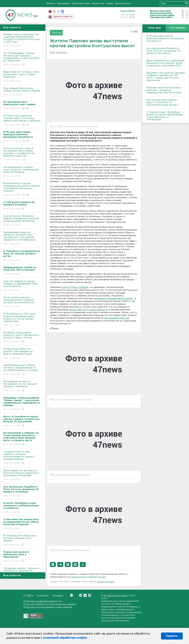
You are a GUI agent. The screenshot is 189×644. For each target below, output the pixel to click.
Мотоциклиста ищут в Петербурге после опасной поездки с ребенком (22, 386)
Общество (98, 3)
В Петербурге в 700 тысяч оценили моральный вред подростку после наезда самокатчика (22, 320)
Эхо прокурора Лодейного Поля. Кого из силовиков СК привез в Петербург (164, 51)
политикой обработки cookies (65, 638)
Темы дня (154, 28)
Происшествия (81, 3)
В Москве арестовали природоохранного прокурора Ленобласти (165, 39)
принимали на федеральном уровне (113, 299)
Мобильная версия (50, 12)
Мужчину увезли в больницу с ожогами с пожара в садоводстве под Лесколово (165, 90)
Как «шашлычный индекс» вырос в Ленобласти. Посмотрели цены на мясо (163, 102)
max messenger (62, 12)
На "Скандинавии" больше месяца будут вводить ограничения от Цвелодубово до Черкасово (22, 59)
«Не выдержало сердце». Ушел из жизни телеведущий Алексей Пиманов (22, 172)
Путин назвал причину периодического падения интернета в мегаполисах (22, 302)
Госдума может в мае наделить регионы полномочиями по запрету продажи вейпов (22, 458)
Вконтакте (71, 595)
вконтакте (54, 12)
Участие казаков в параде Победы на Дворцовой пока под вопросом (22, 286)
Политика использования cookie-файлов (48, 607)
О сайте (28, 596)
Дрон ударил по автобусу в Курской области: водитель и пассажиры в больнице (22, 475)
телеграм (58, 12)
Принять (172, 636)
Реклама (57, 596)
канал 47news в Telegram (84, 577)
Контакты (43, 596)
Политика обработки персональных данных (50, 604)
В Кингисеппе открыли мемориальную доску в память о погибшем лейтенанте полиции (22, 189)
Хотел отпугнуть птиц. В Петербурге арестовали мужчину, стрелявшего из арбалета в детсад (22, 154)
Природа (56, 33)
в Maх (103, 577)
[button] (53, 565)
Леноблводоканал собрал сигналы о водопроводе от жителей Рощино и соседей (22, 370)
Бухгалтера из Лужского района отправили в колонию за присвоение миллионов (22, 221)
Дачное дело (123, 3)
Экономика (63, 3)
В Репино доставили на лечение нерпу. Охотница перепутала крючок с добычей (22, 120)
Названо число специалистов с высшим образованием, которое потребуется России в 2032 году (22, 40)
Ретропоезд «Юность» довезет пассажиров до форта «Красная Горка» (22, 354)
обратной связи (106, 582)
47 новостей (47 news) (116, 596)
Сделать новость (63, 17)
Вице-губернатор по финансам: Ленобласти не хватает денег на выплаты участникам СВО (166, 63)
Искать (186, 3)
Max (90, 595)
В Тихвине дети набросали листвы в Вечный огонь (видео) (22, 540)
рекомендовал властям (117, 318)
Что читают (177, 28)
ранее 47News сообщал (75, 287)
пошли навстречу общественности (89, 310)
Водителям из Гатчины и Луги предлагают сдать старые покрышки (22, 77)
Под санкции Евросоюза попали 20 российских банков (22, 92)
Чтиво (109, 3)
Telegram (85, 595)
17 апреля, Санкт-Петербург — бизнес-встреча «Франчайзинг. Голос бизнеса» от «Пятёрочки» (165, 116)
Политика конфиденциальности (43, 601)
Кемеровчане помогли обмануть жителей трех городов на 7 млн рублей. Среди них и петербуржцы (22, 238)
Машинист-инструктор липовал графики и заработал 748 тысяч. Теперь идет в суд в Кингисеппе (166, 77)
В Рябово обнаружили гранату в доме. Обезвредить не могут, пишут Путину (22, 337)
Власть (51, 3)
